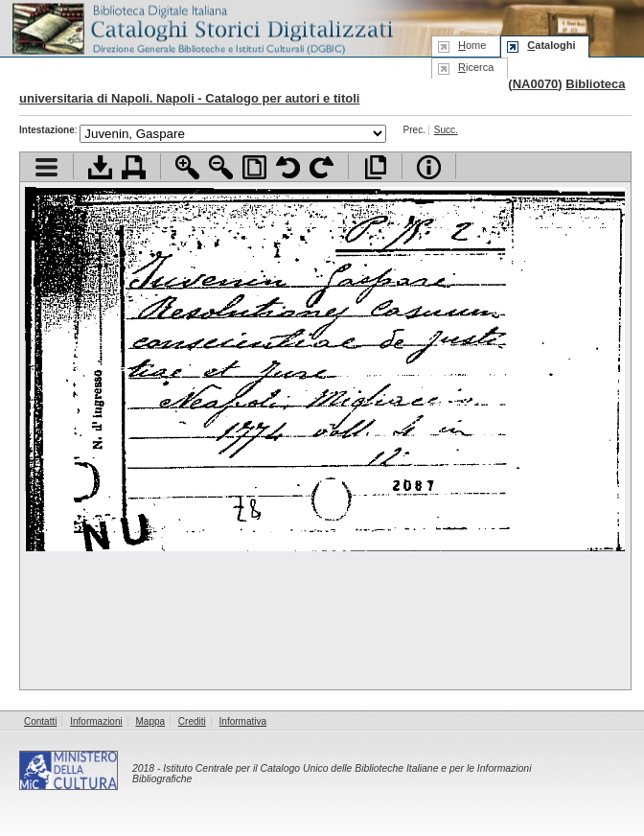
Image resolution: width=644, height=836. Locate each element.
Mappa (151, 721)
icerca (476, 67)
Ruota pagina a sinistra (288, 167)
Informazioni (96, 721)
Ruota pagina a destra (322, 167)
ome (472, 45)
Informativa (243, 721)
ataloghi (551, 45)
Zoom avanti (187, 167)
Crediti (192, 721)
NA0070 (536, 84)
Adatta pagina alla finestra (254, 167)
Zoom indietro (221, 167)
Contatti (40, 721)
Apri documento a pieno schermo (375, 167)
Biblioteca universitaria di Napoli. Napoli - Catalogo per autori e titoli (322, 91)
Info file (429, 167)
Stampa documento (134, 167)
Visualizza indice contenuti (46, 167)
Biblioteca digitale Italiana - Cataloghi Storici (201, 27)
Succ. (446, 130)
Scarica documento (100, 167)
